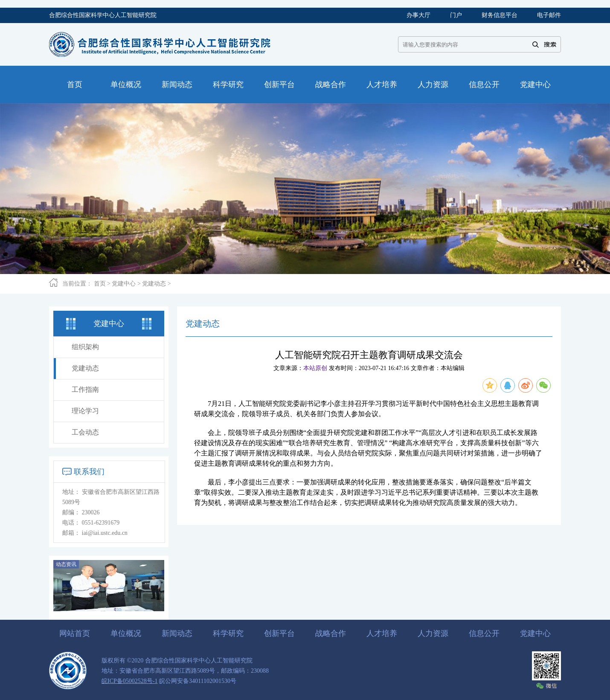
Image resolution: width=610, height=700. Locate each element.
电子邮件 (549, 15)
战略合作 (331, 633)
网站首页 (75, 633)
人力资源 (433, 633)
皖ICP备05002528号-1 (129, 681)
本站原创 (315, 368)
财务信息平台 (500, 15)
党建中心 (124, 284)
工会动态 (85, 432)
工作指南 (85, 389)
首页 (100, 284)
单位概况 (126, 633)
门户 (456, 15)
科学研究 (228, 633)
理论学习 (85, 411)
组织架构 (85, 347)
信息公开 (484, 633)
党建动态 (154, 284)
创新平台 (279, 633)
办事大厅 (418, 15)
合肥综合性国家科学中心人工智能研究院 (103, 15)
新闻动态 (177, 633)
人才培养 (382, 633)
